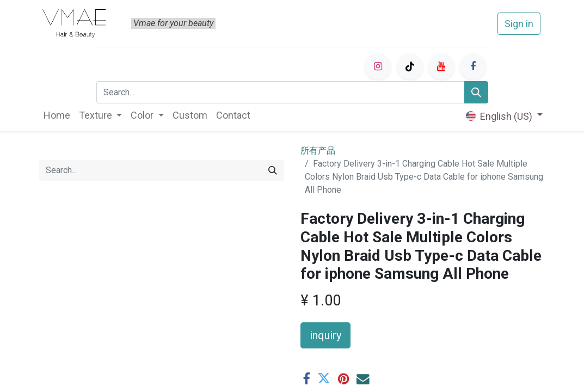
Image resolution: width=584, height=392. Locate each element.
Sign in (519, 24)
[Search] (476, 92)
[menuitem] (57, 115)
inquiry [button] (325, 335)
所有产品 (318, 151)
